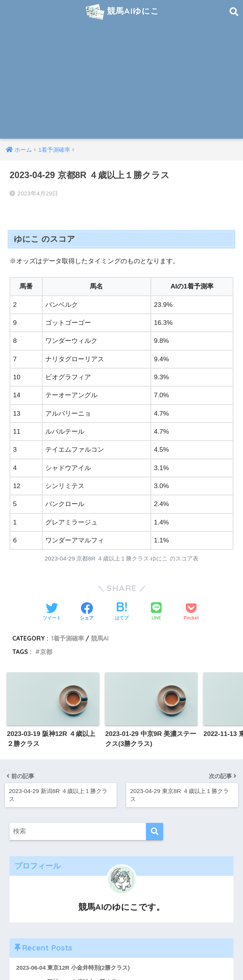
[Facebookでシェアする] (87, 612)
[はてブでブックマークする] (122, 612)
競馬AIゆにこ (122, 12)
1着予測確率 (68, 638)
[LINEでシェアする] (156, 612)
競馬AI (100, 638)
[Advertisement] (121, 81)
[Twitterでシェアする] (52, 612)
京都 (46, 652)
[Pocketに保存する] (191, 612)
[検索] (155, 832)
